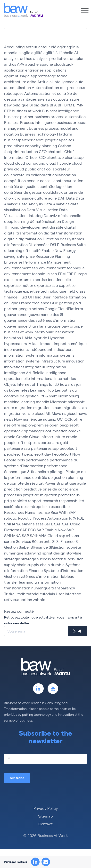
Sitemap (45, 816)
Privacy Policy (46, 808)
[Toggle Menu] (85, 10)
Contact (45, 824)
